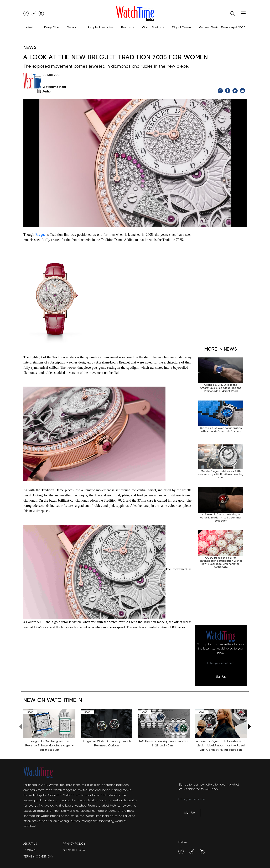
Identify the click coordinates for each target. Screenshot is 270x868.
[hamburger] (243, 13)
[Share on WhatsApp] (221, 91)
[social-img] (181, 851)
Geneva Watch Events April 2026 (222, 28)
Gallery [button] (72, 28)
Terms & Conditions (38, 857)
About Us (30, 844)
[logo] (135, 13)
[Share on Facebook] (228, 91)
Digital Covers (182, 28)
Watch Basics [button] (152, 28)
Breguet (41, 235)
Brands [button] (126, 28)
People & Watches (101, 28)
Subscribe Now (74, 850)
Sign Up (221, 677)
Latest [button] (30, 28)
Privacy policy (74, 844)
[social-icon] (26, 13)
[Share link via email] (243, 91)
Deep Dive (52, 28)
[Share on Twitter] (235, 91)
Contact (30, 850)
